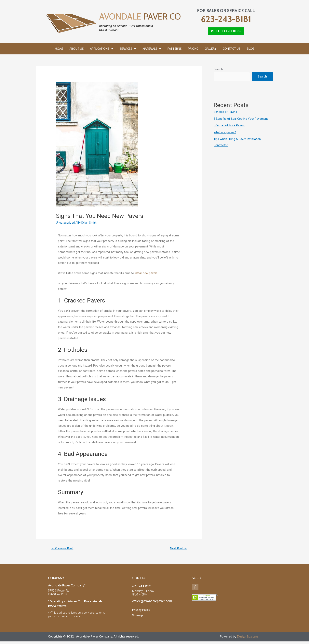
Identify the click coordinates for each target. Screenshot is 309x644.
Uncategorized (65, 223)
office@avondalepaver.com (152, 602)
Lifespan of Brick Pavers (229, 125)
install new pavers (146, 273)
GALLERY (211, 49)
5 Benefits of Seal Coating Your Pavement (241, 119)
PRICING (193, 49)
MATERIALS (152, 49)
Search (218, 69)
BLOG (250, 49)
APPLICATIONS (102, 49)
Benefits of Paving (225, 112)
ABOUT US (77, 49)
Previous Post (63, 548)
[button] (226, 31)
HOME (59, 49)
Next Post (178, 548)
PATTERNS (175, 49)
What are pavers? (225, 132)
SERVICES (128, 49)
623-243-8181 (226, 19)
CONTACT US (232, 49)
